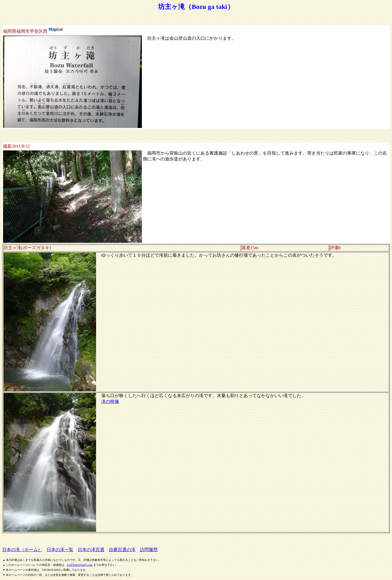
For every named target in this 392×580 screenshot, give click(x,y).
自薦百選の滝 (122, 550)
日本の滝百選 (91, 550)
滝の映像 (110, 401)
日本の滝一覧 (60, 550)
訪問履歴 (149, 550)
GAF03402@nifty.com (80, 565)
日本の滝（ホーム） (22, 550)
